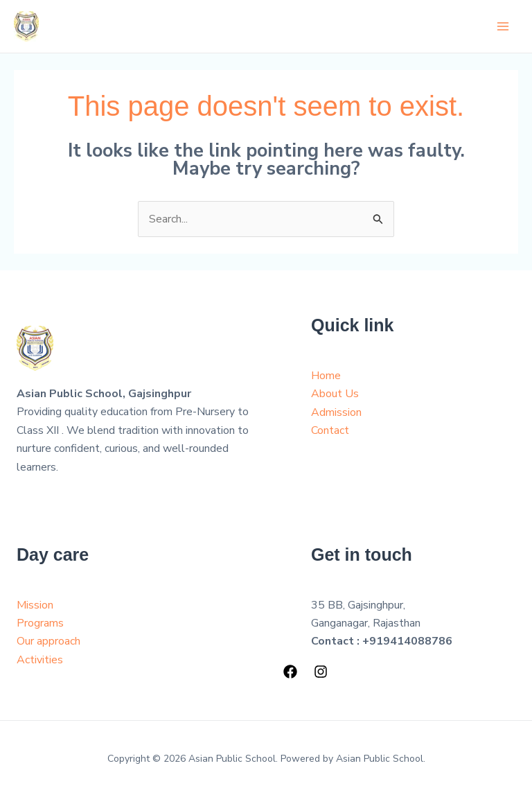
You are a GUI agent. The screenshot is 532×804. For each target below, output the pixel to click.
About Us (335, 394)
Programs (40, 623)
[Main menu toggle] (503, 26)
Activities (40, 660)
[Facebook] (290, 672)
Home (326, 376)
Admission (336, 412)
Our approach (48, 641)
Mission (35, 605)
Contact (330, 430)
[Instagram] (321, 672)
